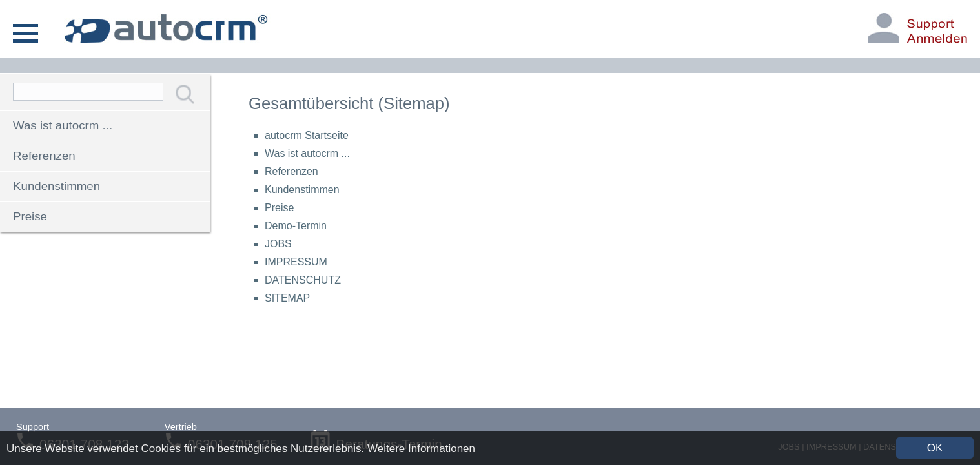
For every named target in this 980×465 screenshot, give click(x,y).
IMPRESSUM (296, 262)
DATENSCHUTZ (303, 280)
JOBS (278, 244)
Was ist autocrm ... (63, 126)
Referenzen (44, 156)
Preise (30, 217)
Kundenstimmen (56, 186)
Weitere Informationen (421, 449)
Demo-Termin (296, 226)
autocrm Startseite (307, 135)
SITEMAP (287, 298)
